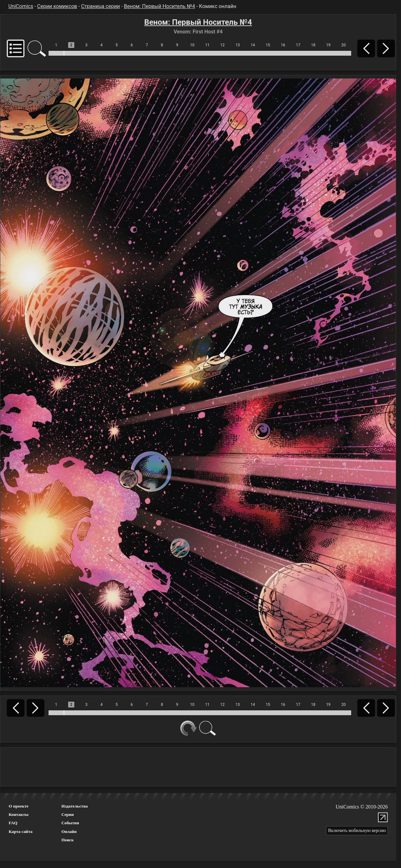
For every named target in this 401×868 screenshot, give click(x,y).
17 (298, 45)
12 (223, 45)
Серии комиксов (57, 6)
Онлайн (69, 831)
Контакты (18, 814)
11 (207, 45)
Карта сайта (21, 831)
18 (313, 45)
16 (283, 45)
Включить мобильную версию (357, 831)
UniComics (21, 6)
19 (328, 45)
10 (192, 45)
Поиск (68, 840)
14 (253, 45)
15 (268, 45)
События (70, 823)
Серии (68, 814)
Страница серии (100, 6)
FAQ (13, 823)
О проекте (19, 806)
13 (238, 45)
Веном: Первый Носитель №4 (159, 6)
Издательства (75, 806)
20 (343, 45)
